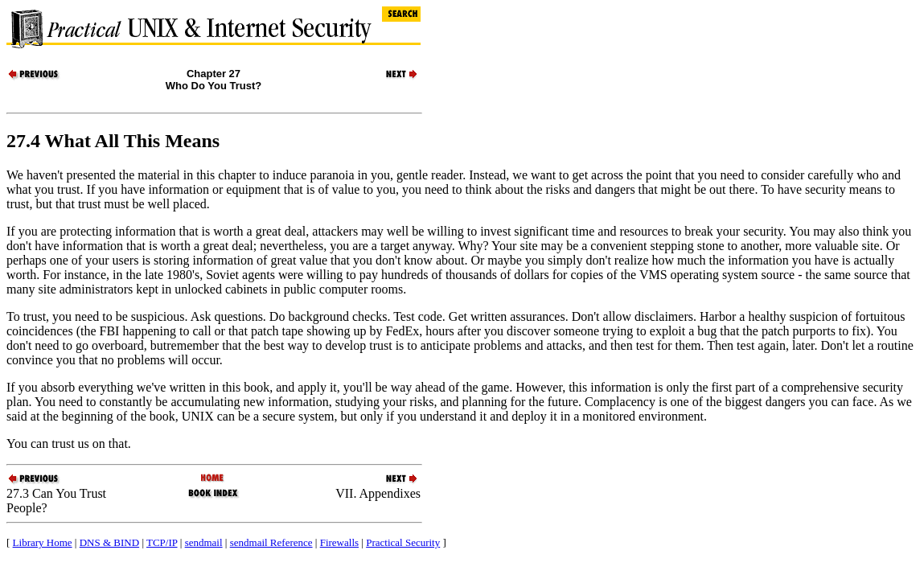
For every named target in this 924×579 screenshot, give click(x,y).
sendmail (204, 542)
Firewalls (339, 542)
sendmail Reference (271, 542)
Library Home (43, 542)
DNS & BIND (109, 542)
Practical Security (403, 542)
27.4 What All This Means (113, 141)
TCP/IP (162, 542)
